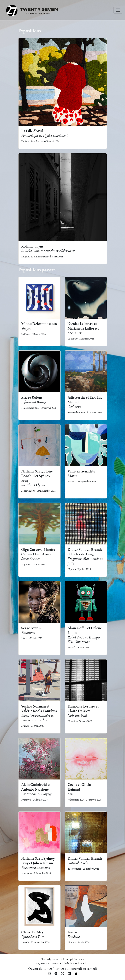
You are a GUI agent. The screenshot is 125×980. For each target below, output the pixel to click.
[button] (49, 973)
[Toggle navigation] (118, 10)
